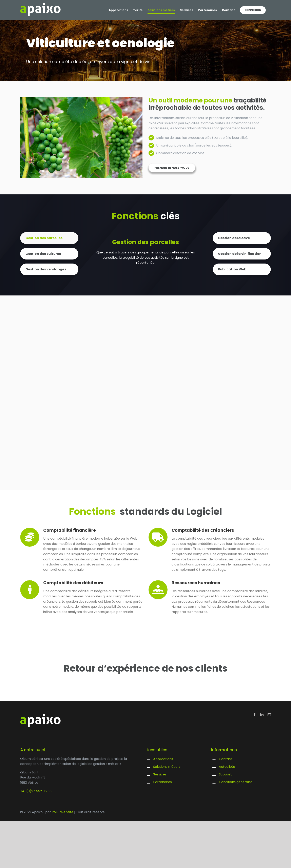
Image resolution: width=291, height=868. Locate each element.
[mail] (269, 715)
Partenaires (162, 782)
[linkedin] (262, 715)
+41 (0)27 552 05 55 (36, 791)
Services (160, 774)
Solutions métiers (167, 767)
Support (225, 774)
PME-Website (63, 812)
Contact (226, 759)
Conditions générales (236, 782)
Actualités (227, 767)
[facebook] (255, 715)
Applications (163, 759)
